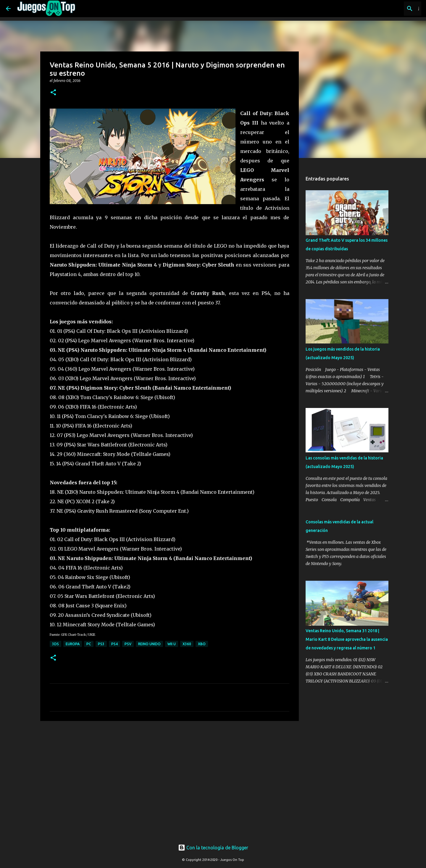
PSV (128, 644)
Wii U (172, 644)
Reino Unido (149, 644)
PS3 (101, 644)
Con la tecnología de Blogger (213, 848)
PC (89, 644)
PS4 (114, 644)
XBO (202, 644)
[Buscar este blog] (390, 9)
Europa (73, 644)
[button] (53, 93)
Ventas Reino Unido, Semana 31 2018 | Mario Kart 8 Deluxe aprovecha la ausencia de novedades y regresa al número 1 (347, 639)
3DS (55, 644)
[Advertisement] (146, 737)
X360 (187, 644)
